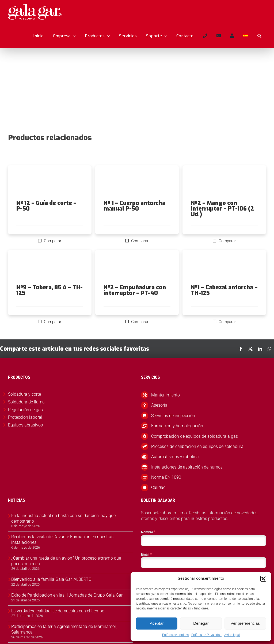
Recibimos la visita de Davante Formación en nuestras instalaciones (62, 540)
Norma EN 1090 (166, 477)
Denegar (201, 623)
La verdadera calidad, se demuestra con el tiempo (58, 611)
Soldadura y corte (24, 394)
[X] (250, 349)
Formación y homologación (177, 426)
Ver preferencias (245, 623)
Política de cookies (175, 635)
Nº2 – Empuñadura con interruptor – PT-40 (135, 290)
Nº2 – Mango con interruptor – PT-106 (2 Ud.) (222, 209)
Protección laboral (25, 417)
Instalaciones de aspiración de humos (187, 467)
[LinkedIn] (260, 349)
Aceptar (157, 623)
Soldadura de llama (26, 402)
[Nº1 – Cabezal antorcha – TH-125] (224, 267)
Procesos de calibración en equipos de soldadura (197, 446)
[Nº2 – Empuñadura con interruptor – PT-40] (137, 267)
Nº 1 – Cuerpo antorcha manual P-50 (134, 206)
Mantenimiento (165, 395)
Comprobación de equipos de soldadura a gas (195, 436)
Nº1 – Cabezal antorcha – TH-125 (224, 290)
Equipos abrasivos (25, 425)
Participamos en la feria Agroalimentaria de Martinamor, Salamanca (64, 629)
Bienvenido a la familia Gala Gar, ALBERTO (51, 579)
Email (146, 554)
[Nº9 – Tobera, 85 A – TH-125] (50, 267)
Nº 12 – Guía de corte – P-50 (46, 206)
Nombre (148, 532)
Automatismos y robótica (175, 457)
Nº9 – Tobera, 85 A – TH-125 (50, 290)
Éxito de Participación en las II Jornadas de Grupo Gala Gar (67, 595)
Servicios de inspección (173, 416)
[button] (263, 579)
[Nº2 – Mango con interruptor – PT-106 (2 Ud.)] (224, 183)
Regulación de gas (25, 410)
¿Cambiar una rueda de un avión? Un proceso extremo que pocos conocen (66, 561)
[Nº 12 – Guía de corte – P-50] (50, 183)
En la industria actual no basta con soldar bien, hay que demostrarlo (63, 518)
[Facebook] (241, 349)
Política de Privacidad (206, 635)
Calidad (158, 487)
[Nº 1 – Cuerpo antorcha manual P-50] (137, 183)
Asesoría (159, 405)
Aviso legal (232, 635)
